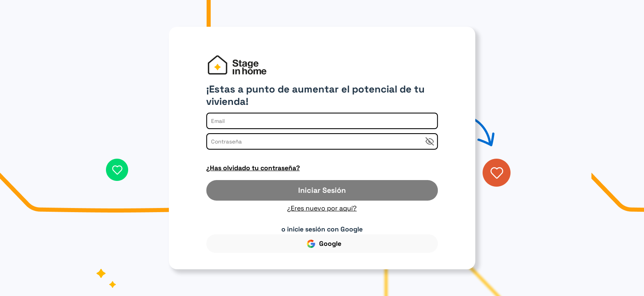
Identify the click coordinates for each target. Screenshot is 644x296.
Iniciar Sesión (322, 190)
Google (324, 244)
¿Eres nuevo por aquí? (322, 208)
